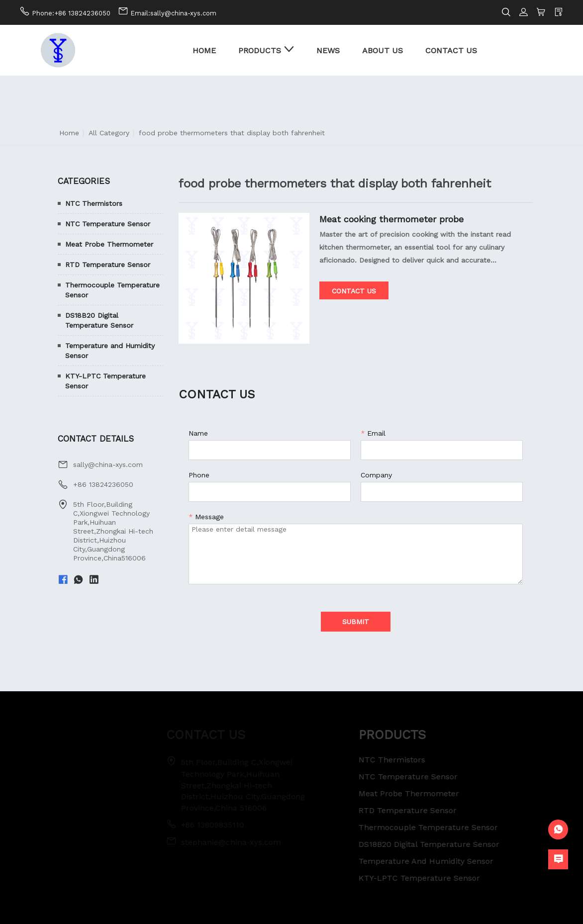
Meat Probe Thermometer (109, 244)
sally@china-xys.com (108, 464)
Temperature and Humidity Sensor (110, 351)
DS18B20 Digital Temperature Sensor (99, 320)
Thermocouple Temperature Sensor (112, 290)
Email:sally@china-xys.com (173, 13)
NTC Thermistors (94, 203)
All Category (109, 133)
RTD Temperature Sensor (108, 265)
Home (69, 133)
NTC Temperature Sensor (108, 224)
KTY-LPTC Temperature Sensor (105, 381)
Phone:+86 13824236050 (71, 13)
